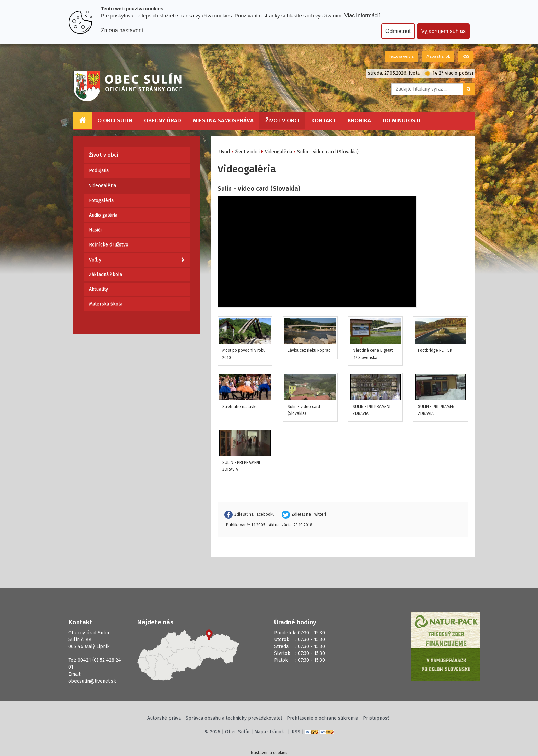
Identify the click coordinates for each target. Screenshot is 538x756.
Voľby (137, 260)
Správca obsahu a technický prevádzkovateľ (234, 718)
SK (378, 56)
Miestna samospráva (223, 121)
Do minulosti (402, 121)
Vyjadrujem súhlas (443, 31)
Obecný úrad (163, 121)
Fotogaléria (101, 200)
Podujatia (99, 171)
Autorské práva (164, 718)
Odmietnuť (398, 31)
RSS (466, 56)
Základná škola (106, 274)
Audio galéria (103, 215)
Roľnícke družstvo (109, 245)
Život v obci (282, 121)
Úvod (224, 152)
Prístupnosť (376, 718)
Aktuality (98, 289)
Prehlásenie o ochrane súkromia (323, 718)
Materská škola (106, 304)
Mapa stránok (438, 56)
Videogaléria (102, 186)
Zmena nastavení (122, 30)
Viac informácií (362, 16)
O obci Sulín (115, 121)
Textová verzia (401, 56)
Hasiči (95, 230)
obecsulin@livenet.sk (92, 681)
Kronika (359, 121)
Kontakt (324, 121)
